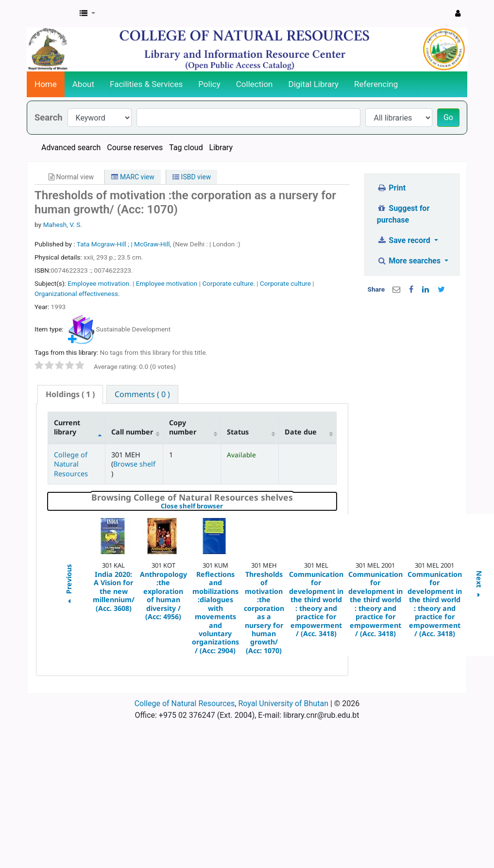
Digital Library (314, 84)
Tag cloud (186, 148)
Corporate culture (285, 283)
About (83, 84)
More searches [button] (410, 261)
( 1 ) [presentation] (70, 394)
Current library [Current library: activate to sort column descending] (67, 427)
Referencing (376, 84)
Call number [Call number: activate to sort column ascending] (132, 432)
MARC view (133, 177)
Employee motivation (167, 283)
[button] (87, 14)
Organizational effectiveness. (77, 294)
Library (221, 148)
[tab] (70, 394)
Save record (405, 240)
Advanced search (71, 148)
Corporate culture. (228, 283)
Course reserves (135, 148)
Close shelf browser (225, 506)
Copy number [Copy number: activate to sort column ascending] (183, 427)
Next (479, 585)
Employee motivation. (99, 283)
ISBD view (192, 177)
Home (46, 84)
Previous (68, 585)
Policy (209, 84)
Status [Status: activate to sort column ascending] (238, 432)
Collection (255, 84)
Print (391, 188)
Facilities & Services (146, 84)
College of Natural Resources (71, 464)
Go (448, 117)
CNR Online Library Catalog (51, 14)
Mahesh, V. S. (63, 225)
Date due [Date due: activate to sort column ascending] (301, 432)
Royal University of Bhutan (283, 703)
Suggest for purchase (403, 214)
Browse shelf (134, 464)
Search (49, 117)
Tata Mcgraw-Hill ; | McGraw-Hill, (125, 244)
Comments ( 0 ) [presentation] (142, 394)
